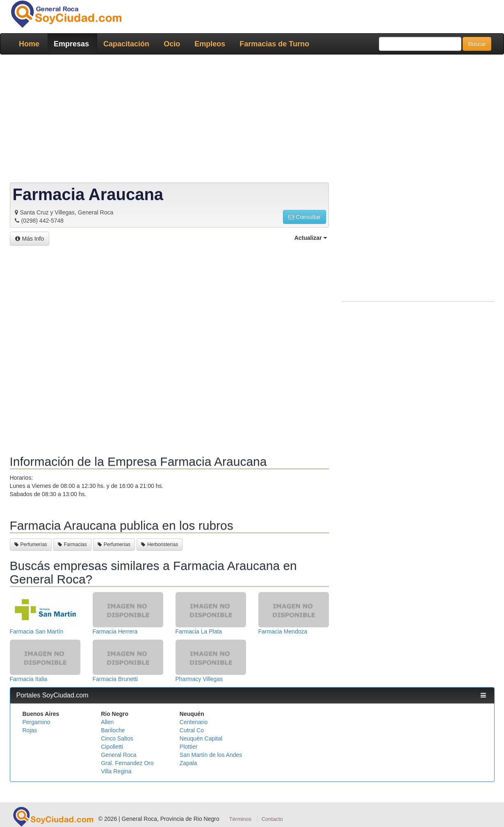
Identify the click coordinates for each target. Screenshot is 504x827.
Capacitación (126, 44)
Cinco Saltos (117, 738)
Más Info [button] (30, 239)
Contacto (272, 819)
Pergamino (36, 722)
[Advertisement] (250, 120)
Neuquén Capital (201, 738)
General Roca (119, 755)
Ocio (172, 44)
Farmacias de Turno (274, 44)
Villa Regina (116, 771)
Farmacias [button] (72, 544)
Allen (107, 722)
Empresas (71, 44)
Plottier (189, 747)
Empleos (210, 44)
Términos (240, 819)
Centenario (194, 722)
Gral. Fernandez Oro (127, 763)
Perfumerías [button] (31, 544)
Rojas (30, 730)
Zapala (188, 763)
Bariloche (113, 730)
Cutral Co (192, 730)
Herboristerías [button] (160, 544)
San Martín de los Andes (211, 755)
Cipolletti (112, 747)
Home (29, 44)
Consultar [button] (304, 217)
